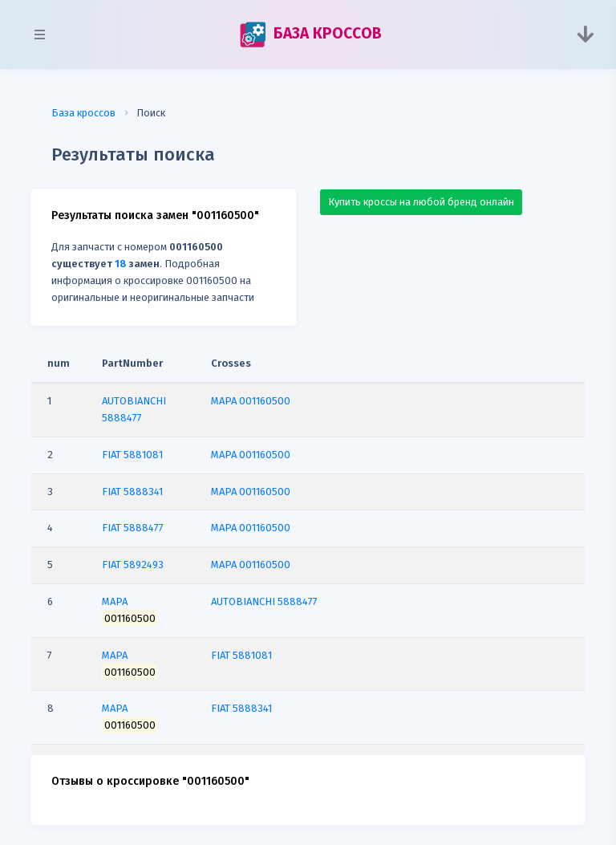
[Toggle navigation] (585, 35)
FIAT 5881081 (241, 655)
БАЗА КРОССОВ (310, 35)
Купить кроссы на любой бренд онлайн (421, 202)
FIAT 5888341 (241, 708)
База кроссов (83, 113)
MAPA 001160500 (251, 401)
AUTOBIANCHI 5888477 (264, 601)
